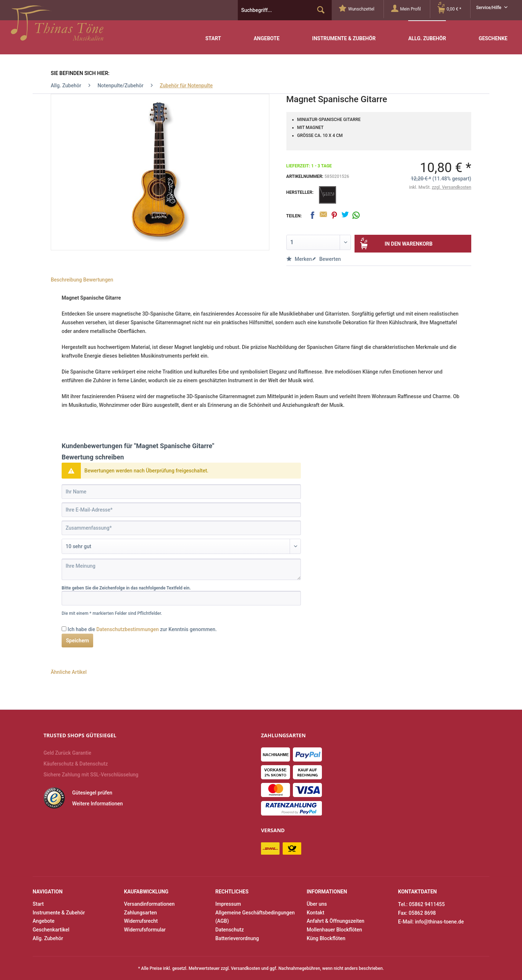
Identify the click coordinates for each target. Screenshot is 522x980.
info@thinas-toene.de (440, 922)
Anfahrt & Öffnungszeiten (335, 921)
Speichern (77, 641)
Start (38, 904)
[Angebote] (267, 33)
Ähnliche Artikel (69, 672)
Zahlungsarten (140, 913)
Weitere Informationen (98, 804)
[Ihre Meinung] (181, 569)
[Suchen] (321, 10)
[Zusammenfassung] (181, 528)
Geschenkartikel (51, 930)
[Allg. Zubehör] (427, 33)
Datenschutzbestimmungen (128, 629)
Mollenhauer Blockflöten (334, 930)
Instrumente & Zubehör (59, 913)
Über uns (317, 904)
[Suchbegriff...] (285, 10)
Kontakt (316, 913)
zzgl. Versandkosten (451, 187)
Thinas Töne (57, 26)
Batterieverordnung (237, 938)
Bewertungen (98, 280)
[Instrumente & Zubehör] (344, 33)
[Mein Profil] (411, 9)
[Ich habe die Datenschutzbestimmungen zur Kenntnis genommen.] (64, 629)
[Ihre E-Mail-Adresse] (181, 510)
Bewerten (326, 259)
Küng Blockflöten (326, 938)
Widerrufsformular (145, 930)
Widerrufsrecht (141, 921)
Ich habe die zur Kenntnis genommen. (142, 629)
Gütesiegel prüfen (92, 793)
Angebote (43, 921)
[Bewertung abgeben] (181, 546)
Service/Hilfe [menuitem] (489, 8)
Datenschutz (229, 930)
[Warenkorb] (454, 9)
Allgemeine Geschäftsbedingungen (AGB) (255, 917)
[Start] (213, 33)
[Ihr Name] (181, 492)
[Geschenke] (493, 33)
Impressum (228, 904)
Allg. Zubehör (48, 938)
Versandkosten (246, 968)
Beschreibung (66, 280)
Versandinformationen (149, 904)
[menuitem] (361, 9)
